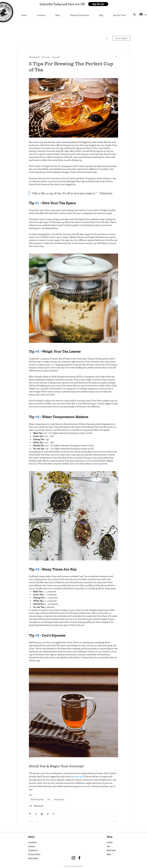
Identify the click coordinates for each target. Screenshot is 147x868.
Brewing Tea (38, 806)
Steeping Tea (59, 799)
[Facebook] (79, 858)
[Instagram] (73, 858)
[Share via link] (48, 814)
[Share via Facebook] (30, 814)
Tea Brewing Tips (37, 799)
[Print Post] (54, 814)
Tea (49, 799)
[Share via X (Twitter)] (36, 814)
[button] (98, 4)
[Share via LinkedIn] (42, 814)
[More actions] (117, 57)
